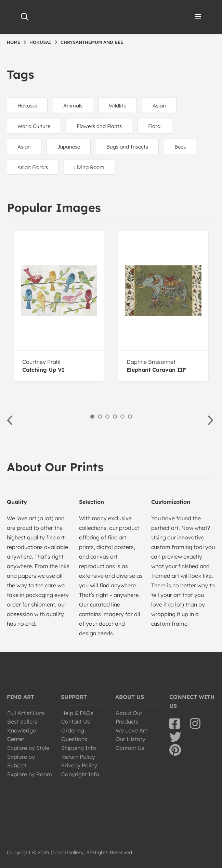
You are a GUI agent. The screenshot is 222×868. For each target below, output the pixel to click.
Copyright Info (80, 774)
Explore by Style (28, 748)
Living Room (89, 167)
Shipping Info (79, 748)
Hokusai (27, 106)
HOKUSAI (40, 42)
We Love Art (131, 730)
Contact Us (76, 722)
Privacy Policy (79, 765)
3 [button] (107, 417)
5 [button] (122, 417)
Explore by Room (30, 774)
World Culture (34, 126)
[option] (59, 306)
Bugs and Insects (127, 147)
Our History (130, 739)
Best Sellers (22, 722)
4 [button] (115, 417)
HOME (14, 42)
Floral (155, 126)
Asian (159, 106)
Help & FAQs (77, 713)
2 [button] (100, 417)
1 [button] (92, 417)
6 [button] (130, 417)
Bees (180, 147)
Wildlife (117, 106)
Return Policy (78, 757)
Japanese (69, 147)
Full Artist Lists (26, 713)
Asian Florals (33, 167)
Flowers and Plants (99, 126)
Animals (73, 106)
